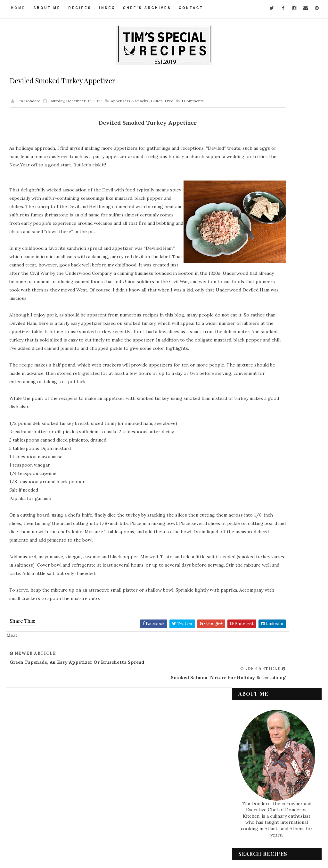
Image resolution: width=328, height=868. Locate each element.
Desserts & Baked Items (268, 691)
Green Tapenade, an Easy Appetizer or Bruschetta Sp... (279, 533)
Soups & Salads (260, 767)
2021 (251, 614)
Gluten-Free (162, 103)
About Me (48, 8)
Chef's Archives (148, 8)
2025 (251, 468)
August (259, 584)
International (259, 713)
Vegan (251, 778)
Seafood (253, 745)
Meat (249, 723)
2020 (251, 622)
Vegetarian (256, 788)
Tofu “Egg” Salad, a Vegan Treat (277, 515)
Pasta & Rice (256, 734)
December (263, 490)
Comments (192, 103)
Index (108, 8)
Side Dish (253, 756)
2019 (251, 630)
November (263, 561)
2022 (251, 607)
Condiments (257, 680)
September (264, 576)
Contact (192, 8)
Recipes (81, 8)
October (261, 569)
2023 (251, 484)
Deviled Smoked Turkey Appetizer (275, 551)
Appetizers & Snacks (129, 103)
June (256, 599)
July (256, 592)
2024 (251, 476)
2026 (251, 461)
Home (19, 8)
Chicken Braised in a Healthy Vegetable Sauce (280, 499)
